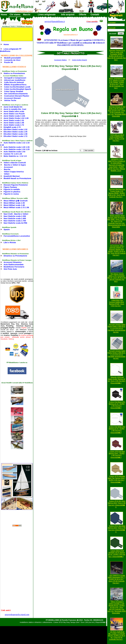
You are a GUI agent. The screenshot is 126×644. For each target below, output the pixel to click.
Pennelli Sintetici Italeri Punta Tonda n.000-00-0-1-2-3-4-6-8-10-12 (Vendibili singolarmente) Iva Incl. (117, 355)
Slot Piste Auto (10, 269)
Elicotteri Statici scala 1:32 (15, 129)
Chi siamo (15, 15)
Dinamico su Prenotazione (15, 256)
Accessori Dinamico (13, 262)
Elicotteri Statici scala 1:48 (15, 134)
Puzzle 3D (9, 62)
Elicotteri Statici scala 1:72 (15, 136)
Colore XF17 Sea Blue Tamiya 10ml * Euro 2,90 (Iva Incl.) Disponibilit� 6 (117, 529)
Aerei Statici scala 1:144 (14, 116)
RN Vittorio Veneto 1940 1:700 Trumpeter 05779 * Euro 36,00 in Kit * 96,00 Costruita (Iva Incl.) (117, 278)
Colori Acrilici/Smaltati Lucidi (17, 87)
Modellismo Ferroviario (14, 267)
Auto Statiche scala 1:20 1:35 (17, 147)
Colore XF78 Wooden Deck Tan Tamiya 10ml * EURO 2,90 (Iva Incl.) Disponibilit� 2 (117, 479)
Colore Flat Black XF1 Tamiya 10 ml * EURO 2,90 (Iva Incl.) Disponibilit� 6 (117, 405)
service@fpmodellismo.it (55, 21)
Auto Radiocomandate (14, 264)
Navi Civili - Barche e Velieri (16, 214)
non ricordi (112, 33)
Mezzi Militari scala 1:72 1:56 (16, 207)
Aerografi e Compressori (15, 78)
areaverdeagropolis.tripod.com (17, 615)
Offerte (83, 15)
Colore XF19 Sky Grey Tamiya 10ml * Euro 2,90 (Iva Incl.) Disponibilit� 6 (117, 504)
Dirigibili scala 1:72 (12, 127)
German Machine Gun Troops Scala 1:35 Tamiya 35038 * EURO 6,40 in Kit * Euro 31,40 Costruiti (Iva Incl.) (117, 193)
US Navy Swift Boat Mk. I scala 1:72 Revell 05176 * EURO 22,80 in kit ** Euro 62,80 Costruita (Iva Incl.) (117, 636)
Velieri (7, 174)
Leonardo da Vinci (12, 60)
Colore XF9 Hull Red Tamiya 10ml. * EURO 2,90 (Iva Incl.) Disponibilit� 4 (117, 454)
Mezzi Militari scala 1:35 (14, 203)
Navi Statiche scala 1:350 (15, 216)
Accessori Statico (60, 60)
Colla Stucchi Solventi (14, 82)
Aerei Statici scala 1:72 (14, 125)
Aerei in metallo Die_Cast (15, 109)
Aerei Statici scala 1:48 (14, 123)
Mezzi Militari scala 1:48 (14, 205)
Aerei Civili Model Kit (13, 107)
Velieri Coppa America (14, 172)
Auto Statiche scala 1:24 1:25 (17, 149)
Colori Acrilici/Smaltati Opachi (18, 89)
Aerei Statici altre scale (14, 111)
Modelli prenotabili (12, 58)
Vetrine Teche (10, 100)
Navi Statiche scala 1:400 (15, 218)
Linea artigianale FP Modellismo (11, 50)
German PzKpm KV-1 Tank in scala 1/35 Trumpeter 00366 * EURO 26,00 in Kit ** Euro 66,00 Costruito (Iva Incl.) (117, 55)
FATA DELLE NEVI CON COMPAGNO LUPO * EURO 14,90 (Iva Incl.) (117, 138)
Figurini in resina (11, 194)
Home (4, 15)
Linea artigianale (47, 15)
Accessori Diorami (12, 98)
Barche (7, 169)
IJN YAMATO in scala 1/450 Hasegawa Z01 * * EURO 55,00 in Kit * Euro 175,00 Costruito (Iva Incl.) (117, 579)
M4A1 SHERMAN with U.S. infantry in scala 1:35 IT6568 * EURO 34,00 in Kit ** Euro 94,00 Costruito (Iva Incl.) (117, 83)
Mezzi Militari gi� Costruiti (16, 201)
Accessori (8, 167)
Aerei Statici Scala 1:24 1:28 (16, 118)
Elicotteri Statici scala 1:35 (15, 132)
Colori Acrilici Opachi (79, 60)
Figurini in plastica (12, 192)
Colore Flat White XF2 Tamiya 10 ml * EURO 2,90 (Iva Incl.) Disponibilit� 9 (117, 430)
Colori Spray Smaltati (14, 91)
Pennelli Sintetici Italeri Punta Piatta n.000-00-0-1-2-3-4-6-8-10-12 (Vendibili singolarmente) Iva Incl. (116, 328)
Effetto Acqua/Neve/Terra (15, 85)
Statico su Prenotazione (14, 73)
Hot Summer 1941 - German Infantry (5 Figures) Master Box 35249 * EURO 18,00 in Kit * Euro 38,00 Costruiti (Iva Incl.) (116, 250)
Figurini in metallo (12, 189)
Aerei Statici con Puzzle (14, 114)
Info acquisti (68, 15)
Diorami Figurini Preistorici (16, 185)
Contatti (95, 15)
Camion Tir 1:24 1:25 (13, 154)
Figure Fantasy (10, 187)
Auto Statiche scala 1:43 (14, 152)
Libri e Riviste (10, 242)
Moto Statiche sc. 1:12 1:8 (15, 156)
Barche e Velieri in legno (15, 165)
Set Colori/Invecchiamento (16, 94)
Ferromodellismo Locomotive (17, 236)
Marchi (27, 15)
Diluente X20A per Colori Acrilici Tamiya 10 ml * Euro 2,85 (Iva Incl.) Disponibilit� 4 (117, 380)
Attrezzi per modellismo (15, 80)
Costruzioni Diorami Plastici (17, 96)
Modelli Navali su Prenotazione (17, 178)
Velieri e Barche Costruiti (15, 163)
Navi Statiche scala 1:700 (15, 221)
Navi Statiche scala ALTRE (15, 223)
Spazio (7, 229)
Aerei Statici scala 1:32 (14, 120)
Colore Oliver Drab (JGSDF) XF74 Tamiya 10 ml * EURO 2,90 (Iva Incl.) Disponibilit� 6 (117, 554)
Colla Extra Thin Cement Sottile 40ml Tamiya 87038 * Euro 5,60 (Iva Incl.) (117, 303)
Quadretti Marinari (12, 176)
